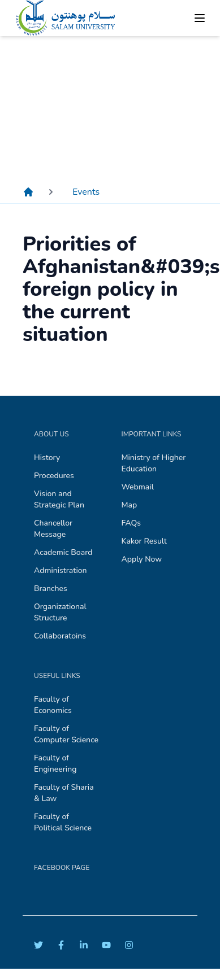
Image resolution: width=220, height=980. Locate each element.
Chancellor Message (53, 529)
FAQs (131, 523)
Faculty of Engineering (55, 764)
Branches (51, 589)
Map (130, 505)
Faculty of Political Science (63, 822)
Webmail (138, 487)
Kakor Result (144, 541)
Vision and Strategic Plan (59, 499)
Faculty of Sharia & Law (64, 793)
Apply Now (142, 559)
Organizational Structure (60, 612)
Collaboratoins (60, 636)
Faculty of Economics (53, 705)
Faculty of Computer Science (66, 734)
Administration (61, 570)
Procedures (54, 476)
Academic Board (63, 552)
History (47, 458)
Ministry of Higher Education (154, 463)
